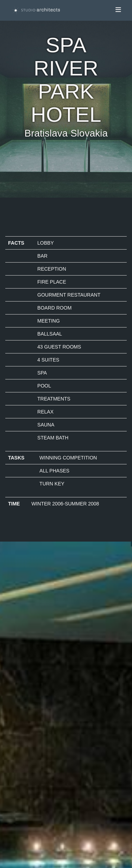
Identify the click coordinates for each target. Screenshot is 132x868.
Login (18, 766)
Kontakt (21, 742)
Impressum (24, 728)
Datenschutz (26, 735)
